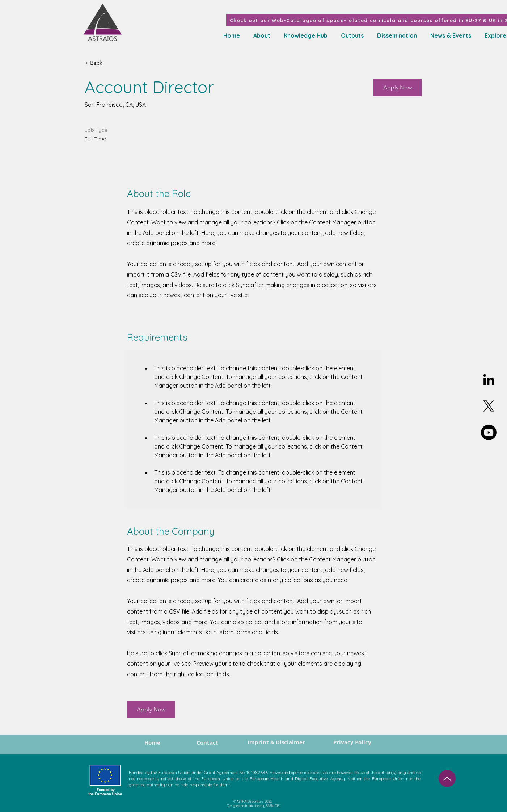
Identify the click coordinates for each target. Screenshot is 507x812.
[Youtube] (489, 432)
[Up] (447, 779)
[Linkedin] (489, 380)
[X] (489, 406)
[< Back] (110, 63)
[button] (304, 35)
